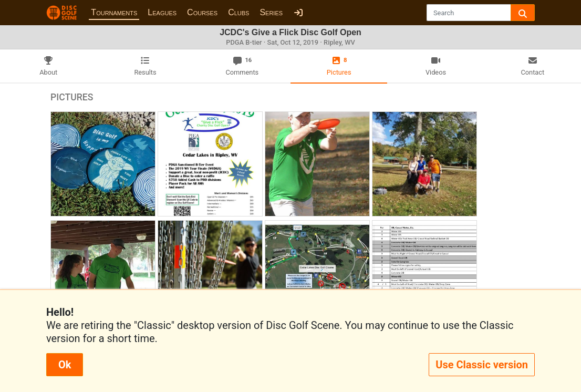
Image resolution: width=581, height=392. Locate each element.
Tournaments (114, 12)
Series (271, 12)
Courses (202, 12)
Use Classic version (482, 365)
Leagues (162, 12)
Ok (65, 365)
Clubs (238, 12)
